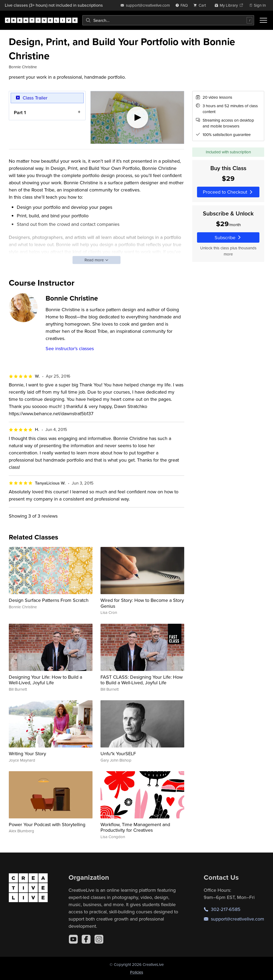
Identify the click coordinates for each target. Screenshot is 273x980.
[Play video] (137, 117)
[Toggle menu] (263, 20)
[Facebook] (86, 939)
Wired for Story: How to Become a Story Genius (142, 603)
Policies (137, 972)
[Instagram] (99, 939)
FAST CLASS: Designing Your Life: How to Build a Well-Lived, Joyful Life (142, 680)
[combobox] (168, 20)
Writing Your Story (27, 753)
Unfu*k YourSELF (118, 753)
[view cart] (201, 5)
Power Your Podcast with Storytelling (47, 824)
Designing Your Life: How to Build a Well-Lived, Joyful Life (45, 680)
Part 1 (20, 112)
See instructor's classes (70, 348)
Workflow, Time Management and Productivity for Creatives (135, 827)
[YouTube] (73, 939)
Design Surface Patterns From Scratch (49, 600)
